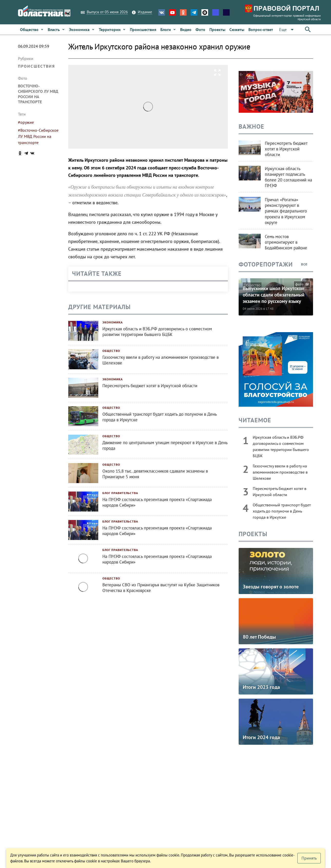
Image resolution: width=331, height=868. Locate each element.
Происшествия (36, 66)
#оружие (26, 122)
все (307, 264)
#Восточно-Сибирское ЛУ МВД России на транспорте (38, 136)
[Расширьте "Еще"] (287, 30)
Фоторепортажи (266, 264)
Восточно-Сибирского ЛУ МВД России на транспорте (38, 94)
